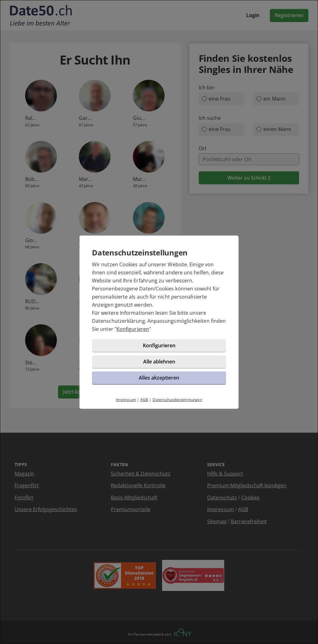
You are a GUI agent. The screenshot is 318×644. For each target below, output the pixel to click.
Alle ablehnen (159, 362)
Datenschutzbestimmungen (177, 400)
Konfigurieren (133, 329)
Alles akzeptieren (159, 378)
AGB (144, 400)
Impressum (126, 400)
